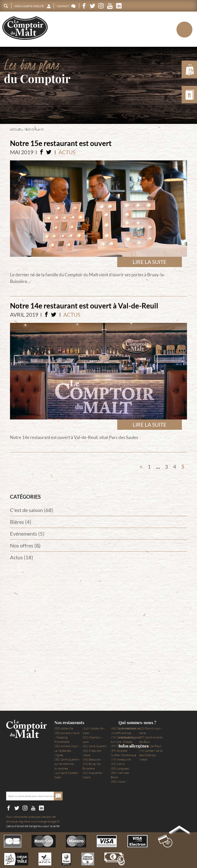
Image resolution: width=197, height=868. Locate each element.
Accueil (16, 129)
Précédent (141, 467)
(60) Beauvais (92, 759)
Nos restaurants (69, 723)
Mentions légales (129, 737)
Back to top (179, 831)
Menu (176, 29)
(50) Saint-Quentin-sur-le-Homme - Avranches (67, 764)
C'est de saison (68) (32, 510)
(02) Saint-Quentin (95, 746)
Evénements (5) (27, 534)
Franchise (125, 733)
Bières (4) (21, 522)
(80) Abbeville (64, 728)
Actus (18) (22, 557)
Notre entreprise (129, 728)
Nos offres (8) (25, 545)
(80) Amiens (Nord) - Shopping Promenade (67, 737)
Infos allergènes (134, 746)
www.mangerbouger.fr (45, 821)
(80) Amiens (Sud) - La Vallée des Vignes (67, 751)
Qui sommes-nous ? (137, 723)
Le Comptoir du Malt (25, 28)
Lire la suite (150, 262)
